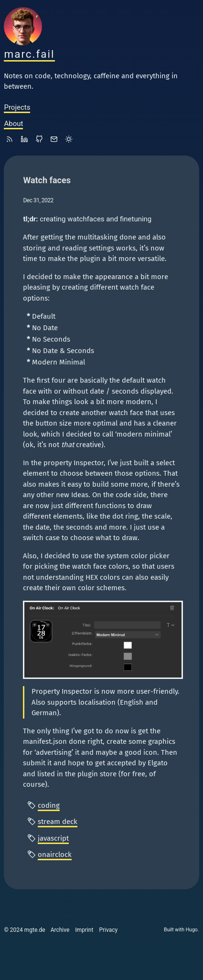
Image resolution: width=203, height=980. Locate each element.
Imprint (84, 930)
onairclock (55, 855)
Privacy (108, 930)
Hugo (192, 930)
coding (49, 805)
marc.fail (29, 54)
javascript (53, 838)
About (13, 124)
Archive (60, 930)
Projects (17, 107)
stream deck (58, 822)
